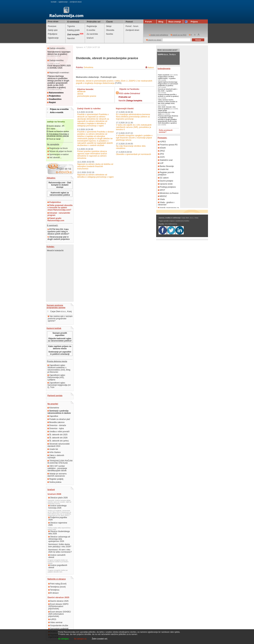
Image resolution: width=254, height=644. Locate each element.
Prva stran (53, 21)
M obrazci (53, 593)
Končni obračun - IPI (56, 126)
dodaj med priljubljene (159, 35)
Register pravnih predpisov (166, 174)
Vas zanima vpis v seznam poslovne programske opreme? (60, 319)
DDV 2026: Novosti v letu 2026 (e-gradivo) (167, 108)
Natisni (151, 68)
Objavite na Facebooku (129, 89)
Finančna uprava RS (168, 145)
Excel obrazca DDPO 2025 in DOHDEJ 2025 (59, 67)
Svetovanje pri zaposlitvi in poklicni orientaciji (60, 353)
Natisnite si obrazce (57, 579)
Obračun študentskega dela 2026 (59, 533)
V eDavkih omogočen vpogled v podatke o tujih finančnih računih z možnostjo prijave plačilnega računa (134, 138)
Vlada (161, 199)
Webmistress (173, 224)
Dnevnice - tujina (56, 428)
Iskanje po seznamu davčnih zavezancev (57, 475)
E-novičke (91, 30)
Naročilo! (71, 38)
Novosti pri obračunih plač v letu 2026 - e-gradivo (168, 90)
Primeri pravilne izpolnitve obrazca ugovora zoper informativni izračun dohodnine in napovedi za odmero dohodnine (92, 155)
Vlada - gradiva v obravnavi (166, 204)
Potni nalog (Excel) (57, 584)
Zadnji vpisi (53, 30)
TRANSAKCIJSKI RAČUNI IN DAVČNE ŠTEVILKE (60, 462)
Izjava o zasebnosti (176, 221)
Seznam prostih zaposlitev (60, 334)
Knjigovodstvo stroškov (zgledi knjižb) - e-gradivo (167, 77)
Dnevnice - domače (57, 425)
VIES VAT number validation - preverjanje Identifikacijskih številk (57, 468)
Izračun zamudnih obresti (57, 556)
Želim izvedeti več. (100, 639)
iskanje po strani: (154, 40)
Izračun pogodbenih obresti (58, 566)
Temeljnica (54, 590)
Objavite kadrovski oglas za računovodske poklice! (60, 340)
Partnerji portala (55, 396)
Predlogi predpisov (167, 187)
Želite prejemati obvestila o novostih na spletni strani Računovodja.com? (60, 208)
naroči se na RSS (179, 35)
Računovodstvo (55, 93)
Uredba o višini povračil (58, 432)
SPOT (162, 190)
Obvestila (110, 30)
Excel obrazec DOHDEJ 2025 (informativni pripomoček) (60, 614)
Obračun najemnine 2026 (58, 524)
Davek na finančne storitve (59, 131)
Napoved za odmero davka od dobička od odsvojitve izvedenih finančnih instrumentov (95, 166)
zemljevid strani (76, 2)
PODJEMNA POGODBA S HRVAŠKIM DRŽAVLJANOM (58, 135)
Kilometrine (53, 408)
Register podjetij (55, 479)
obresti (80, 94)
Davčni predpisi (165, 181)
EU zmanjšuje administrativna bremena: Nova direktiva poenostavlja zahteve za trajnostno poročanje (133, 117)
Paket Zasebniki (164, 75)
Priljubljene (53, 34)
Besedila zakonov (56, 422)
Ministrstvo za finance (168, 193)
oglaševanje (63, 2)
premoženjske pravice (87, 96)
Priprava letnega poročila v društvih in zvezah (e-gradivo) (168, 95)
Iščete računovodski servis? (167, 50)
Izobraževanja (164, 69)
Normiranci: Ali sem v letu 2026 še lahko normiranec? (60, 551)
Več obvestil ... (55, 158)
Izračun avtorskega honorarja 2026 (57, 507)
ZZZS (161, 157)
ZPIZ (161, 154)
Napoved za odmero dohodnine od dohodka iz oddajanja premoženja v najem (95, 176)
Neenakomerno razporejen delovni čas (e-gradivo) (59, 53)
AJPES (52, 619)
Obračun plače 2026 (58, 498)
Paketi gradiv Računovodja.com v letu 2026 (166, 112)
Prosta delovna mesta (57, 361)
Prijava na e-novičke (59, 109)
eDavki (162, 148)
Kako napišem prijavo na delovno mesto (60, 347)
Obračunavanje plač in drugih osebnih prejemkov (59, 238)
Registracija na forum (58, 148)
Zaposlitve (53, 416)
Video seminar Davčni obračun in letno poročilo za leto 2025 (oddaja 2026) (168, 102)
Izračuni (90, 38)
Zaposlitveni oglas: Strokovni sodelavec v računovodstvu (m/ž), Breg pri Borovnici (59, 369)
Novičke (110, 34)
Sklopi (109, 26)
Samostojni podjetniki (58, 629)
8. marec (52, 129)
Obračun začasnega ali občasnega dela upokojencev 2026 (59, 539)
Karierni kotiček (54, 328)
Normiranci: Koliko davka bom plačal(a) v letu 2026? (60, 545)
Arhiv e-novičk (57, 112)
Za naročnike (92, 34)
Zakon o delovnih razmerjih (56, 457)
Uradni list (53, 449)
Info (166, 224)
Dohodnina (88, 67)
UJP (161, 163)
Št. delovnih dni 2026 (57, 438)
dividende (81, 92)
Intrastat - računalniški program (59, 214)
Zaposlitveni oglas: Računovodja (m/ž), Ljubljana (56, 377)
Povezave (52, 26)
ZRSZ (161, 151)
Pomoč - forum (132, 26)
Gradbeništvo (54, 99)
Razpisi (51, 102)
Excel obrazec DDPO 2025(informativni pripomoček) (58, 606)
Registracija (92, 26)
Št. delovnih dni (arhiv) (58, 441)
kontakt (54, 2)
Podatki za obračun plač (59, 419)
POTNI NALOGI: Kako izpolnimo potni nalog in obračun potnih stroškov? (58, 232)
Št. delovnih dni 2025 (57, 435)
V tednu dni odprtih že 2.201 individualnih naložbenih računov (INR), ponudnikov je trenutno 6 (134, 127)
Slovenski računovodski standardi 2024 (59, 445)
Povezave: (162, 138)
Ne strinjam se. (81, 639)
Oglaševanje (53, 38)
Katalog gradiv (73, 30)
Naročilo (130, 101)
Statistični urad (165, 160)
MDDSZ (162, 196)
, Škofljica (167, 54)
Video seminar (55, 622)
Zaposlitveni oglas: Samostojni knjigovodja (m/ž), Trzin (59, 385)
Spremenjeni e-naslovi (58, 154)
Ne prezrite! (53, 404)
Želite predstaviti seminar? (166, 131)
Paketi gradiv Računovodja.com (56, 219)
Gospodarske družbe (58, 626)
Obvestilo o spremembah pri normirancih (133, 154)
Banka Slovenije (166, 166)
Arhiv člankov (54, 452)
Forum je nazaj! (55, 139)
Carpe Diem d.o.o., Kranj (59, 311)
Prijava (192, 22)
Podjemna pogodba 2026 (58, 519)
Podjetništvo (54, 96)
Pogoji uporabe (164, 221)
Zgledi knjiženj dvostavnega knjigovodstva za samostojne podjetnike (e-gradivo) (168, 84)
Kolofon (187, 221)
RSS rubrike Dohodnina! (130, 94)
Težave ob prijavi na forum (60, 151)
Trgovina (71, 26)
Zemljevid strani (132, 30)
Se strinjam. (64, 639)
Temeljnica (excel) (57, 587)
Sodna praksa (54, 482)
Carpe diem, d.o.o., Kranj (190, 218)
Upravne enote (165, 184)
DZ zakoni (163, 178)
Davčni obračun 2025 (58, 601)
